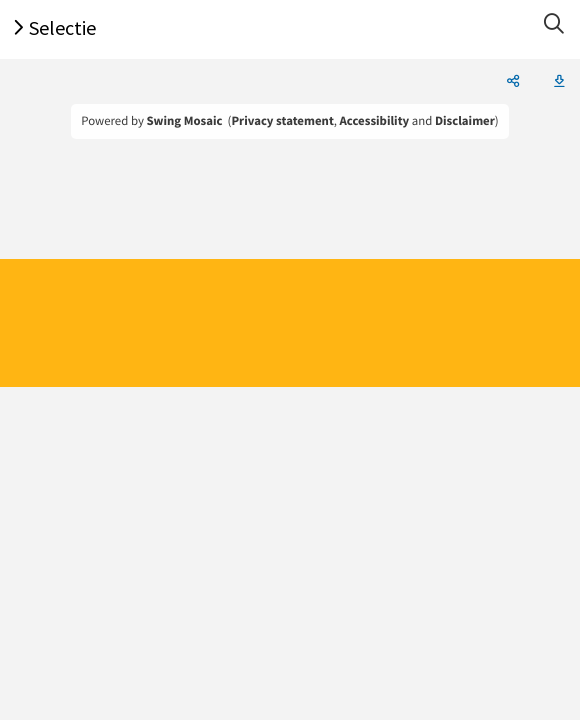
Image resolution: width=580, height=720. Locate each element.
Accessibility (375, 121)
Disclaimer (465, 121)
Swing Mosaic (184, 121)
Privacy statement (282, 121)
